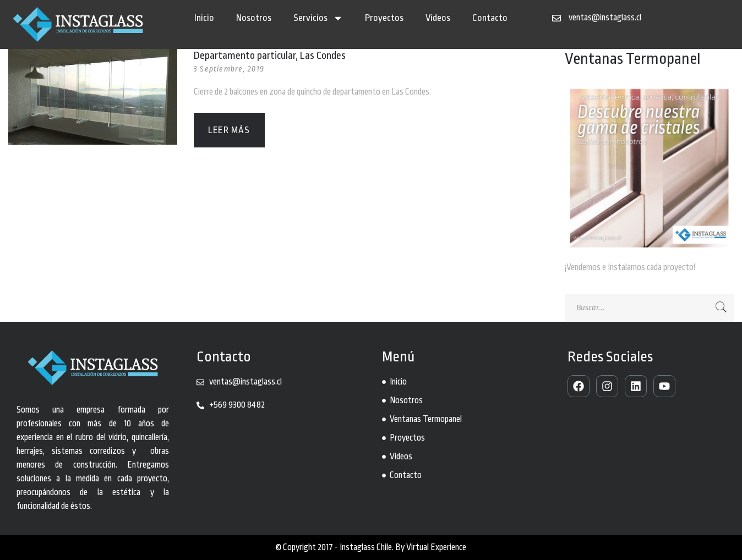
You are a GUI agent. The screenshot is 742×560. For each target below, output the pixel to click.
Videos (438, 18)
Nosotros (254, 18)
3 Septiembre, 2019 (229, 69)
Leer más (229, 130)
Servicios (318, 18)
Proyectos (384, 18)
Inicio (204, 18)
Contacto (490, 18)
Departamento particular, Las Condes (270, 56)
